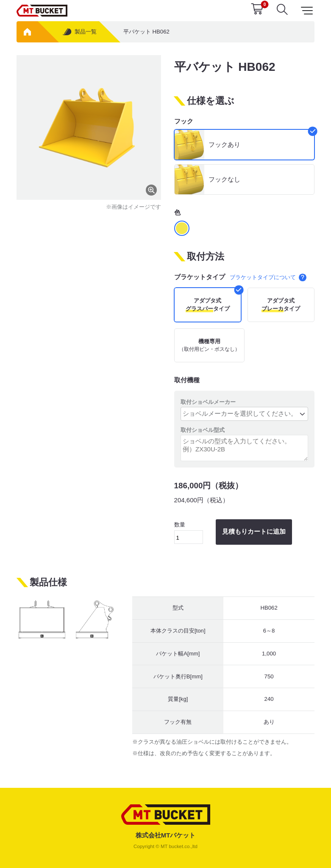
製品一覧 (79, 32)
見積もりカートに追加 (254, 531)
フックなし (224, 179)
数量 (189, 533)
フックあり (224, 144)
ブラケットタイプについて (268, 277)
